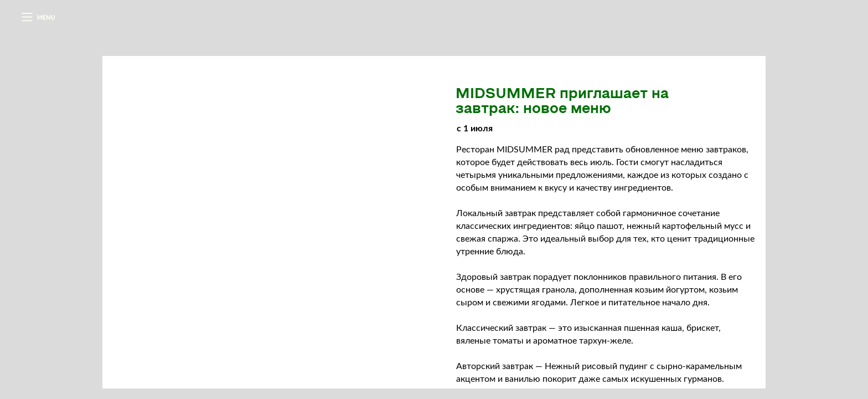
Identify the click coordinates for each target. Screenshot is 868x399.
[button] (38, 17)
